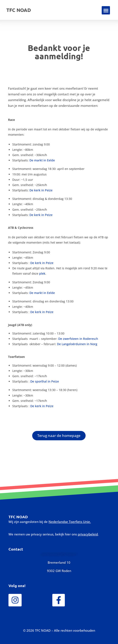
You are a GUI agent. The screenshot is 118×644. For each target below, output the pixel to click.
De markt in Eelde (42, 160)
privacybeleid (88, 534)
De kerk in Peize (41, 190)
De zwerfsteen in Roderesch (78, 339)
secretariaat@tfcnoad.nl (59, 554)
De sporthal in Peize (45, 381)
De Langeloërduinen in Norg (77, 344)
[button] (106, 10)
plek (42, 273)
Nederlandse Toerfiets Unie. (70, 522)
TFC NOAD (19, 10)
